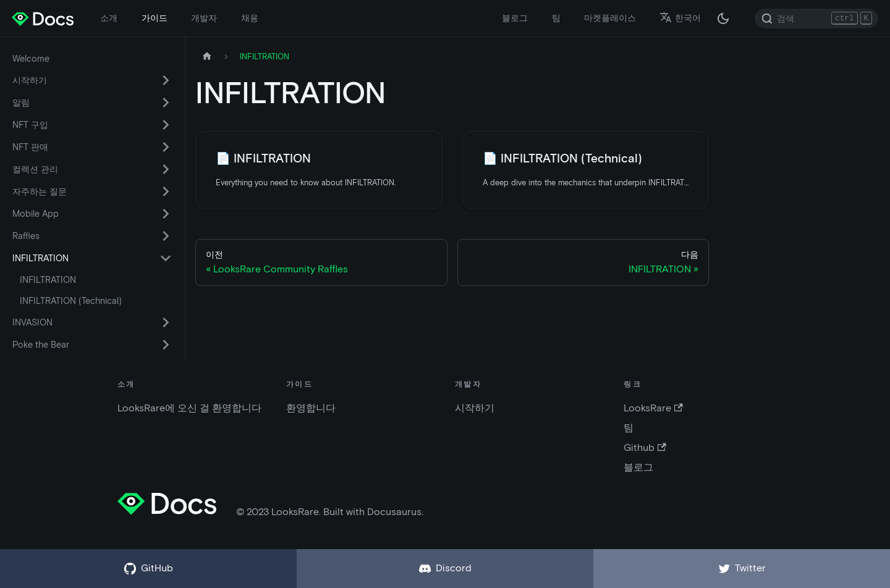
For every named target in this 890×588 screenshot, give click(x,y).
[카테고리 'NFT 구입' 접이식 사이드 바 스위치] (166, 125)
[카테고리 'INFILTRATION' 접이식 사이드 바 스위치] (166, 258)
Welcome (31, 59)
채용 (250, 18)
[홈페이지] (207, 57)
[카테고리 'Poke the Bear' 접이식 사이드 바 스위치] (166, 345)
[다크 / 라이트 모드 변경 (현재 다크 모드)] (723, 19)
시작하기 (30, 80)
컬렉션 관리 (35, 169)
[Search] (816, 19)
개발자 (204, 18)
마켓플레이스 (610, 18)
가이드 (155, 18)
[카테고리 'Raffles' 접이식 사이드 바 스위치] (166, 236)
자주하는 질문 (40, 191)
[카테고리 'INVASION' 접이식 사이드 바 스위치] (166, 322)
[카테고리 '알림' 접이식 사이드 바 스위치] (166, 103)
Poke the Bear (41, 345)
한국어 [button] (680, 18)
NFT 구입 (30, 125)
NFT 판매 (30, 147)
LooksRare (653, 408)
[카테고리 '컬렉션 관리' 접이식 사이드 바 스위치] (166, 169)
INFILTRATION (40, 258)
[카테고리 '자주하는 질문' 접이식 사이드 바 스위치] (166, 191)
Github (645, 447)
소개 (109, 18)
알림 (21, 103)
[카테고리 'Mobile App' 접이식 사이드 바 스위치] (166, 214)
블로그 (515, 18)
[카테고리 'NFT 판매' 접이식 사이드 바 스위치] (166, 147)
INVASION (32, 322)
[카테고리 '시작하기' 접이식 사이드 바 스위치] (166, 80)
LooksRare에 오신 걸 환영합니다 (189, 408)
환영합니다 (311, 408)
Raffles (26, 236)
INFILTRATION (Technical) (71, 301)
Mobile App (36, 214)
